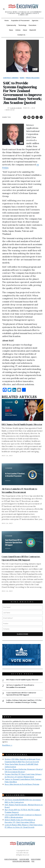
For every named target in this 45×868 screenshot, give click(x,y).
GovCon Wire (24, 859)
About (25, 30)
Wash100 (33, 30)
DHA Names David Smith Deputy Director (22, 424)
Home (7, 20)
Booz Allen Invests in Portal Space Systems (22, 784)
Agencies (35, 20)
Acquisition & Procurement (20, 20)
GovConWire (16, 795)
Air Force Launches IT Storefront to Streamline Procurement (20, 686)
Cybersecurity (11, 25)
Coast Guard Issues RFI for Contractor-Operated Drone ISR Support (21, 694)
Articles (18, 30)
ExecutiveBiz (17, 755)
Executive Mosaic (11, 859)
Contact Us (21, 35)
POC (33, 861)
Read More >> (7, 745)
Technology (22, 25)
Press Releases (33, 78)
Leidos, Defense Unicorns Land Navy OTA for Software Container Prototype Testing (24, 701)
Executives (32, 25)
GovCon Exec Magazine (21, 861)
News (11, 30)
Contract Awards (11, 78)
